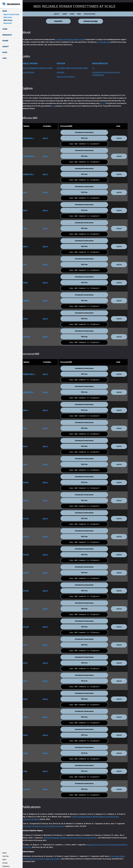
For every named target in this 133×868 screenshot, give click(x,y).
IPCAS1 (32, 498)
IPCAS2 (32, 516)
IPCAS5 (32, 570)
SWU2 (32, 696)
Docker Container (35, 70)
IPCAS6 (32, 588)
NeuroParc (65, 70)
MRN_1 (32, 244)
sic (95, 65)
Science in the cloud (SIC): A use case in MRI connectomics (58, 824)
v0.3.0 (120, 136)
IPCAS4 (33, 552)
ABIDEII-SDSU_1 (36, 154)
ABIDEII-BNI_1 (35, 136)
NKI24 (32, 280)
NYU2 (32, 660)
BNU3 (32, 208)
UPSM (32, 751)
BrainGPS (62, 19)
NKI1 (31, 262)
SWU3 (32, 715)
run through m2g (116, 40)
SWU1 (32, 678)
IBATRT (32, 480)
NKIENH (33, 298)
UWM (32, 769)
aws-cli (35, 103)
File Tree (87, 136)
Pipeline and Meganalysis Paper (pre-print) (44, 65)
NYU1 (32, 642)
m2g (92, 103)
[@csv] (51, 136)
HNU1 (32, 226)
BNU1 (32, 190)
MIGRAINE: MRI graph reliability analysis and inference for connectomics (82, 835)
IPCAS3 (32, 534)
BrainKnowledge (94, 19)
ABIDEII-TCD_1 (35, 172)
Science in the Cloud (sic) (70, 74)
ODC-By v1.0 (87, 867)
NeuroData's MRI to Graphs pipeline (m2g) (77, 65)
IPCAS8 (32, 624)
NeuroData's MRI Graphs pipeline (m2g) (76, 37)
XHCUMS (33, 334)
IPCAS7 (32, 606)
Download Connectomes (87, 130)
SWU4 (32, 316)
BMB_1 (32, 408)
